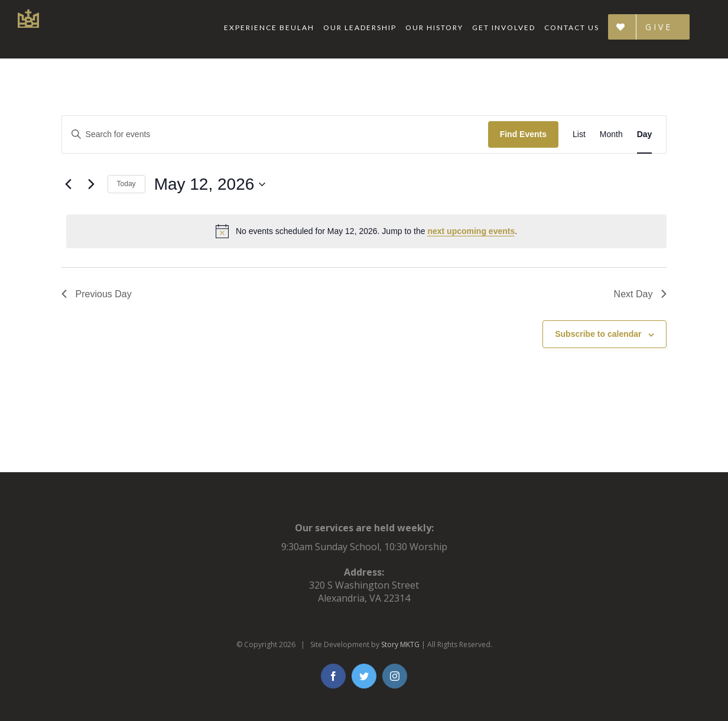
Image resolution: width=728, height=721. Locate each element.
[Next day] (92, 184)
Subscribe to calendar (598, 334)
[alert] (367, 231)
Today (126, 184)
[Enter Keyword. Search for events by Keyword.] (275, 134)
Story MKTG (400, 644)
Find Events (523, 134)
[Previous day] (69, 184)
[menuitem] (274, 28)
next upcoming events (471, 231)
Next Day (641, 294)
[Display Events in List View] (579, 134)
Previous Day (97, 294)
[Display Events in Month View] (611, 134)
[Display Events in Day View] (645, 134)
